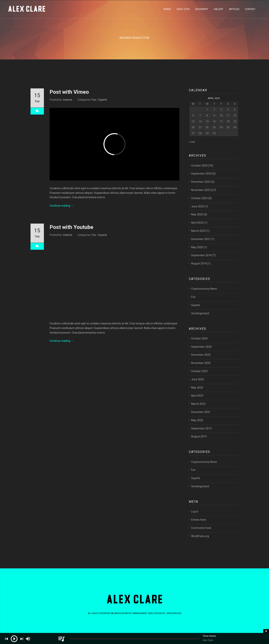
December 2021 (201, 245)
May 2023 (197, 220)
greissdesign (174, 613)
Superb (103, 100)
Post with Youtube (71, 229)
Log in (195, 517)
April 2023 (197, 228)
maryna (67, 100)
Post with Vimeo (69, 92)
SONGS (167, 10)
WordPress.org (200, 542)
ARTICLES (234, 10)
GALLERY (218, 10)
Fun (94, 100)
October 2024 (199, 171)
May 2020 (197, 253)
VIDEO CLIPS (183, 10)
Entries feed (199, 525)
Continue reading (62, 208)
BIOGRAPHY (202, 10)
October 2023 (199, 204)
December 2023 (201, 187)
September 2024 (201, 179)
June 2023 (198, 212)
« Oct (192, 142)
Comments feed (201, 533)
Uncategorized (200, 319)
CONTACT (250, 10)
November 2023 (201, 196)
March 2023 (198, 237)
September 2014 (201, 261)
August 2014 (199, 269)
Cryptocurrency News (204, 294)
